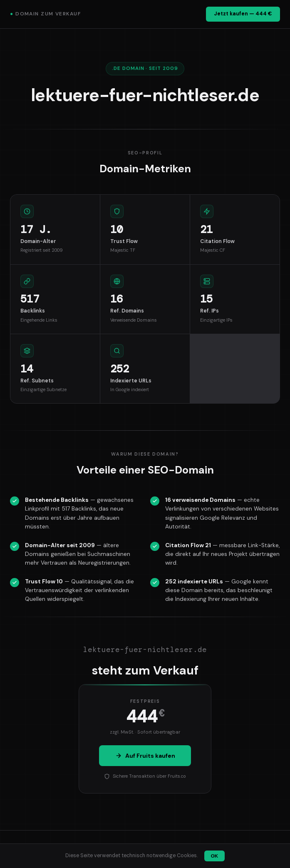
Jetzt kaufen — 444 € (243, 14)
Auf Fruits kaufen (145, 756)
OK (214, 856)
